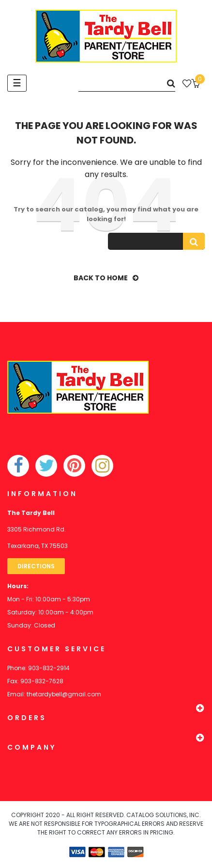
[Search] (127, 83)
